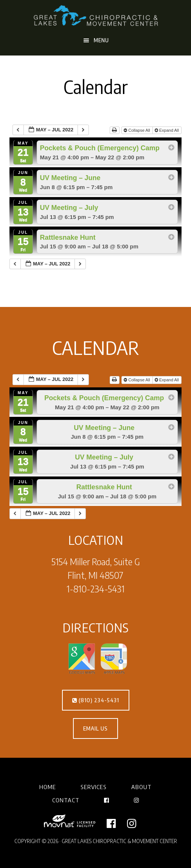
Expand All (167, 130)
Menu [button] (101, 40)
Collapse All (137, 130)
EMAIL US (95, 728)
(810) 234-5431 (96, 700)
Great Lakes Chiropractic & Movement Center (96, 16)
